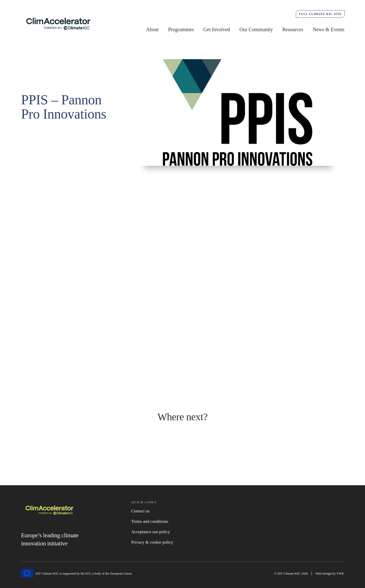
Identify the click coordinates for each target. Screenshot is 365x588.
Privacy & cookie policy (152, 542)
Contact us (140, 511)
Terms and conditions (150, 521)
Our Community (256, 29)
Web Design (324, 573)
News (183, 451)
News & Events (328, 29)
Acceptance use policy (151, 532)
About (152, 29)
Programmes (181, 29)
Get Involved (217, 29)
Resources (293, 29)
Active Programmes (72, 449)
